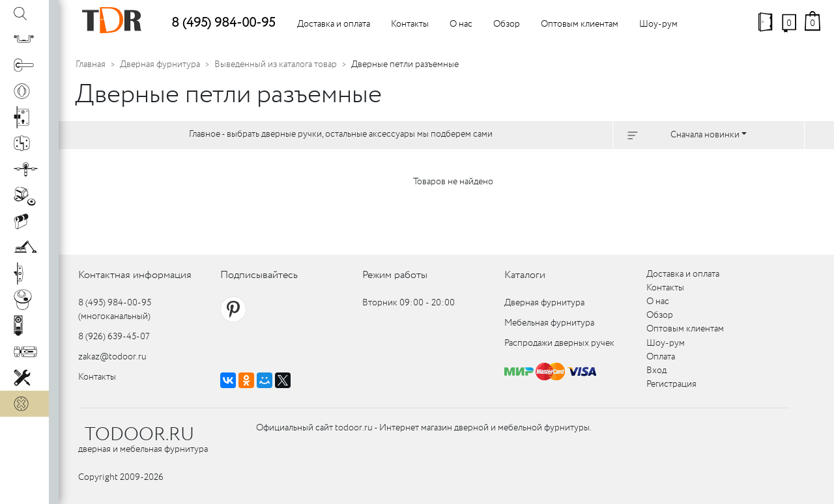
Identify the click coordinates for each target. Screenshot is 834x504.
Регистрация (671, 384)
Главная (91, 64)
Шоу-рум (658, 24)
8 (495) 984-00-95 (223, 23)
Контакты (410, 24)
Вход (656, 371)
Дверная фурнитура (160, 64)
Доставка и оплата (334, 24)
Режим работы (395, 275)
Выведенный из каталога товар (276, 64)
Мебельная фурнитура (549, 323)
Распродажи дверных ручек (559, 343)
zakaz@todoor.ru (112, 357)
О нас (461, 24)
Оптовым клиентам (580, 24)
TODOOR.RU (139, 435)
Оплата (661, 357)
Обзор (507, 24)
